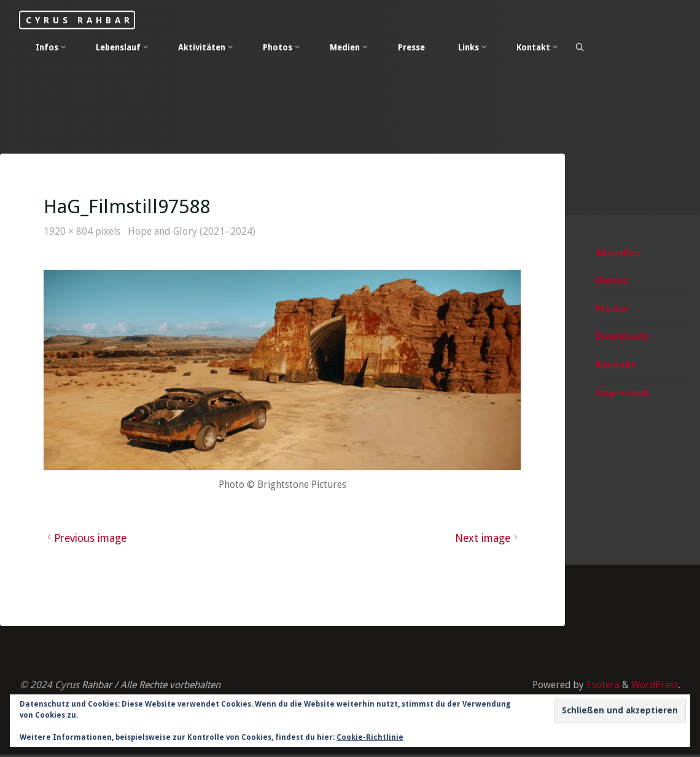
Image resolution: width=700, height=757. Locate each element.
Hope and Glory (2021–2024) (193, 232)
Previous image (87, 539)
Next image (488, 539)
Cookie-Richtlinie (370, 737)
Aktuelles (618, 253)
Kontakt (616, 365)
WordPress (655, 687)
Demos (612, 281)
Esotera (601, 687)
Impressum (623, 394)
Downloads (622, 337)
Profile (612, 309)
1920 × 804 (70, 232)
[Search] (580, 48)
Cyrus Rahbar (85, 20)
